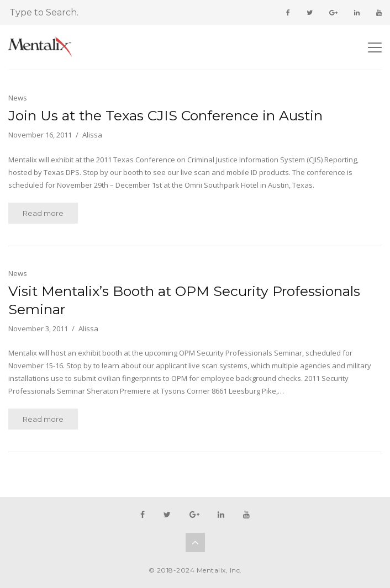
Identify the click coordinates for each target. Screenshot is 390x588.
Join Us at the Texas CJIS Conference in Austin (165, 115)
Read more (43, 213)
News (18, 98)
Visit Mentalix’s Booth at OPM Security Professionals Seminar (184, 300)
